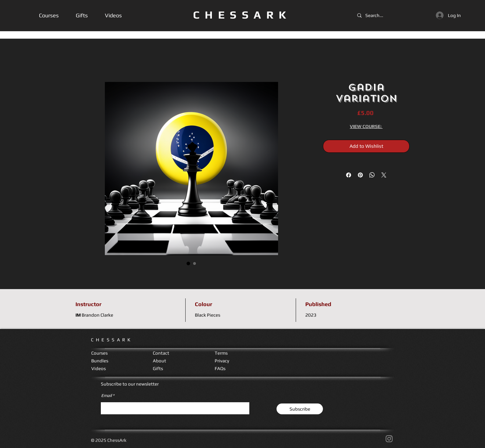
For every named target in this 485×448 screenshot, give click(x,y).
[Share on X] (384, 175)
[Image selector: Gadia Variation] (188, 263)
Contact (161, 353)
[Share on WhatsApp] (372, 175)
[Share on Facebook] (349, 175)
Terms (221, 353)
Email (106, 395)
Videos (99, 368)
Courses (99, 353)
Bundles (100, 361)
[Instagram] (389, 439)
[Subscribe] (300, 409)
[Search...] (376, 15)
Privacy (222, 361)
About (159, 361)
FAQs (220, 368)
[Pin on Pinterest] (360, 175)
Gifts (158, 368)
